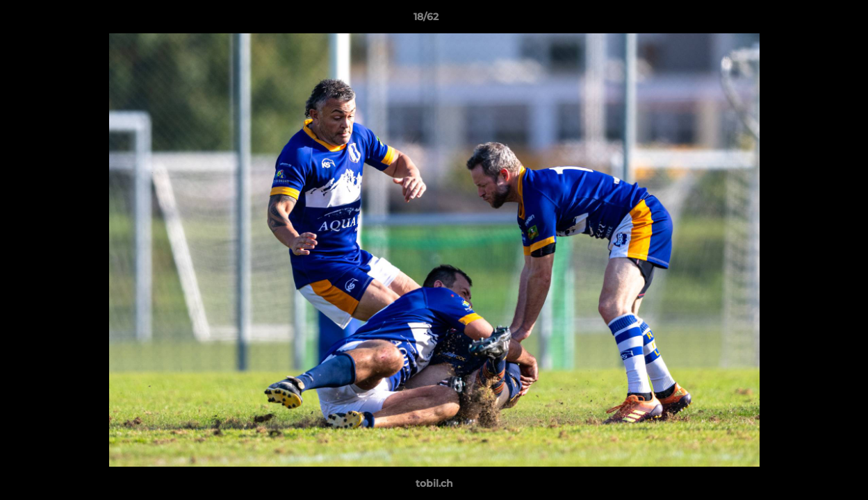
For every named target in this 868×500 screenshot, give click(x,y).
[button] (810, 20)
